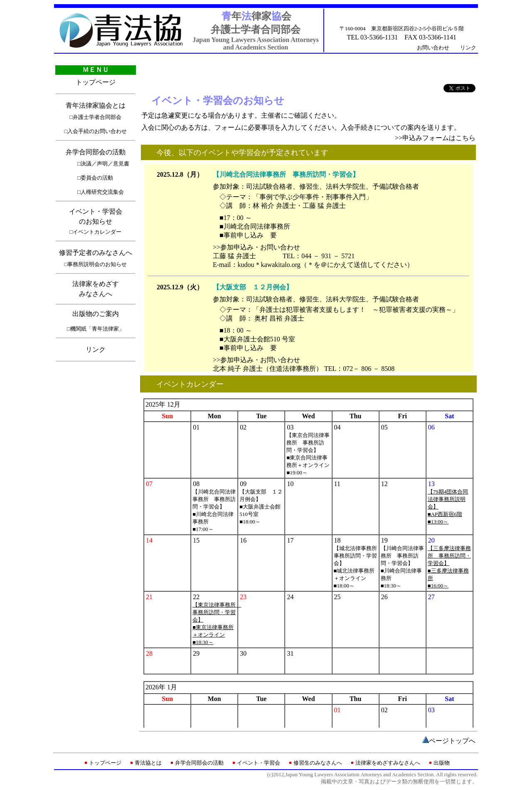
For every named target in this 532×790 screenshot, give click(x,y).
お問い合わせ (433, 48)
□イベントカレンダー (96, 232)
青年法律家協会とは (96, 105)
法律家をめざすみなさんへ (388, 763)
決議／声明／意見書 (105, 164)
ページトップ (449, 741)
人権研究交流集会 (102, 192)
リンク (468, 48)
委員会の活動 (97, 178)
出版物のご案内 (96, 314)
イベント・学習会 (259, 763)
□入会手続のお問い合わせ (96, 131)
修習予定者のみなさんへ (96, 253)
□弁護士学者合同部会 (96, 117)
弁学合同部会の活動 (96, 152)
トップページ (96, 82)
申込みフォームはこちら (439, 138)
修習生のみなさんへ (318, 763)
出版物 (442, 763)
